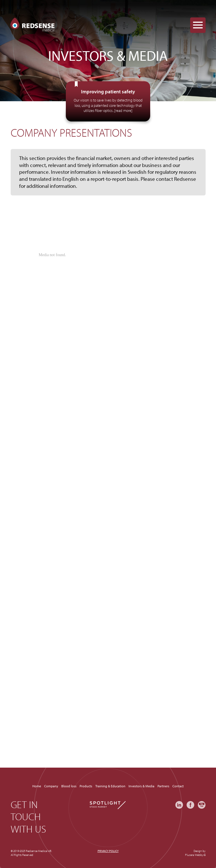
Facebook (190, 805)
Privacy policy (108, 851)
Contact (178, 786)
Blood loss (69, 786)
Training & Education (110, 786)
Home (37, 786)
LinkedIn (179, 805)
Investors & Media (141, 786)
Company (51, 786)
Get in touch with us (28, 817)
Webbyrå (200, 855)
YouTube (202, 805)
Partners (163, 786)
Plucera (190, 855)
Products (86, 786)
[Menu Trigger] (198, 25)
